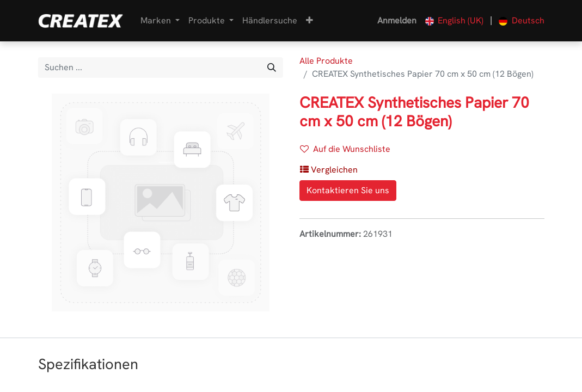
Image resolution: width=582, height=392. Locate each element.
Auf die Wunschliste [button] (345, 149)
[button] (310, 21)
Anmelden (397, 20)
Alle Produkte (326, 61)
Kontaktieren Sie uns (348, 190)
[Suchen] (272, 68)
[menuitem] (270, 21)
